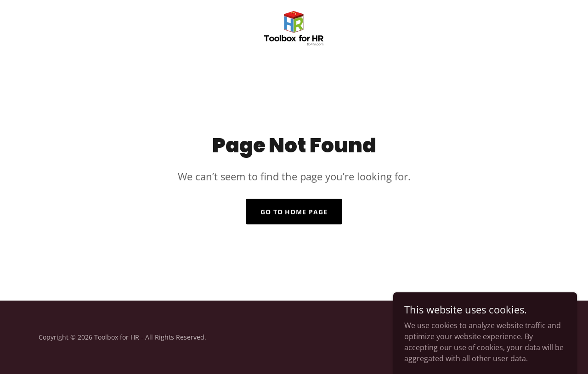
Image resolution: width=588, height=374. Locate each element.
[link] (294, 28)
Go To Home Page (294, 212)
